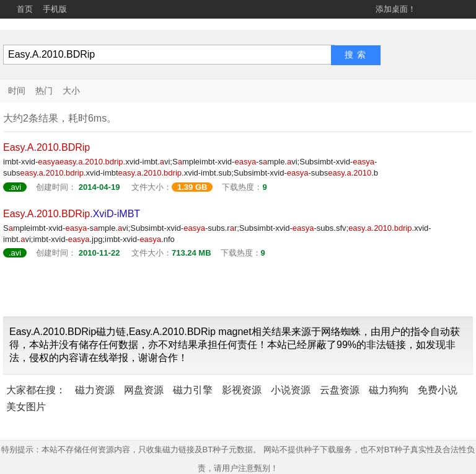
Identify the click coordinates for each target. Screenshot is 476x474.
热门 (44, 91)
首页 (25, 9)
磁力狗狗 (389, 390)
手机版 (55, 9)
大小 (71, 91)
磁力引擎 (193, 390)
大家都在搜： (36, 390)
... (46, 147)
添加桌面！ (396, 9)
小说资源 (291, 390)
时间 (17, 91)
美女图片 (26, 407)
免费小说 (438, 390)
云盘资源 (340, 390)
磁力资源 (95, 390)
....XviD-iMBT (72, 214)
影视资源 (242, 390)
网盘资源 (144, 390)
